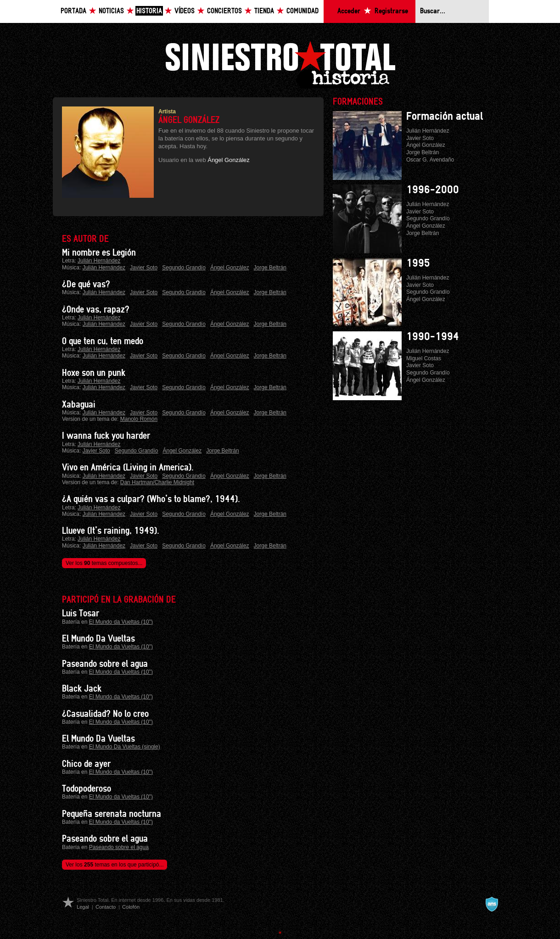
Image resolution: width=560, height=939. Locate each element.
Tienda (264, 11)
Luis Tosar (81, 614)
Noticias (111, 11)
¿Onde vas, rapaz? (96, 310)
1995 (418, 263)
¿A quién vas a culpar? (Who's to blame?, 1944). (151, 499)
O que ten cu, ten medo (103, 341)
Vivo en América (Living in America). (128, 468)
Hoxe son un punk (94, 373)
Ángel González (228, 160)
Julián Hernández (99, 261)
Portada (73, 11)
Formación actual (445, 117)
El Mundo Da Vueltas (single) (125, 747)
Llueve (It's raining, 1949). (111, 531)
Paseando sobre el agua (105, 664)
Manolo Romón (139, 419)
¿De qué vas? (86, 285)
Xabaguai (79, 405)
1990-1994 (433, 337)
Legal (83, 907)
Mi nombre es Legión (99, 253)
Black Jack (82, 689)
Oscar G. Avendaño (430, 160)
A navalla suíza (492, 904)
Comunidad (302, 11)
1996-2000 (433, 190)
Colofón (131, 907)
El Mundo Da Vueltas (98, 639)
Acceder (349, 11)
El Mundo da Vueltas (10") (121, 622)
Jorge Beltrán (270, 268)
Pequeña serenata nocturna (112, 814)
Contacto (106, 907)
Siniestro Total (280, 64)
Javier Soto (144, 268)
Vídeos (185, 11)
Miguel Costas (424, 358)
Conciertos (224, 11)
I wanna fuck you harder (106, 436)
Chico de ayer (86, 764)
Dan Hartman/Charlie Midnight (157, 482)
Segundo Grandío (184, 268)
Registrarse (391, 11)
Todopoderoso (87, 789)
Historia (149, 11)
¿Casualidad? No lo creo (105, 714)
